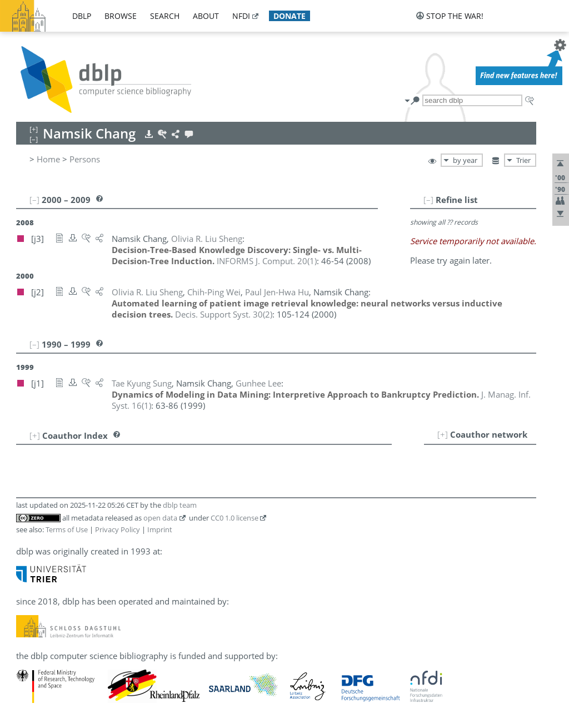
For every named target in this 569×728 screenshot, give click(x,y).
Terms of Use (67, 529)
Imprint (160, 529)
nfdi (241, 16)
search (165, 16)
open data (160, 518)
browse (121, 16)
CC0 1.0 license (234, 518)
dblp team (180, 505)
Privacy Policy (118, 529)
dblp (82, 16)
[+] (443, 434)
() (267, 261)
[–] (428, 200)
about (206, 16)
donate (290, 16)
